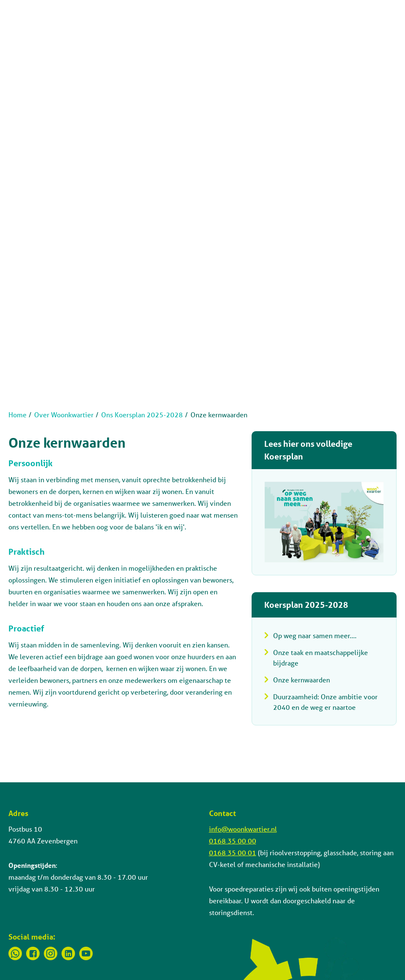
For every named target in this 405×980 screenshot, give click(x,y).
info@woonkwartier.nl (243, 829)
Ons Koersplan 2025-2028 (142, 415)
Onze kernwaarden (302, 680)
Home (17, 415)
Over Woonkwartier (64, 415)
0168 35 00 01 (233, 852)
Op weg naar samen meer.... (315, 635)
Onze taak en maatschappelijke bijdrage (321, 658)
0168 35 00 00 (233, 841)
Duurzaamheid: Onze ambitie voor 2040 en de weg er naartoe (325, 702)
